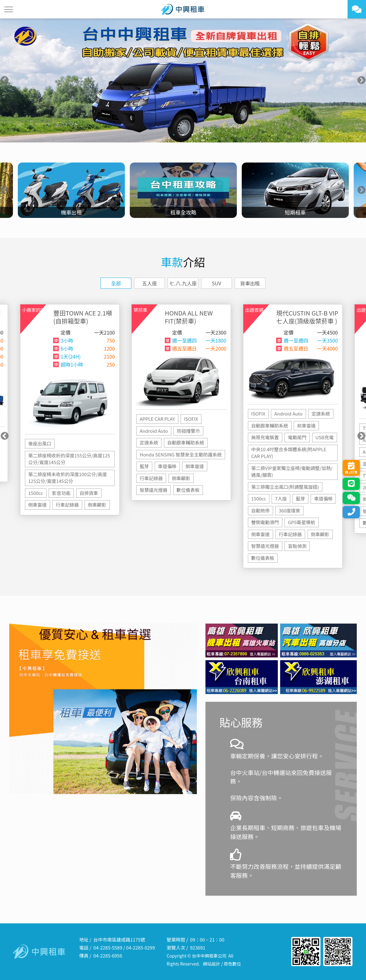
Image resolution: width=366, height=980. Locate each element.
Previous (5, 80)
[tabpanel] (183, 80)
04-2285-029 (139, 948)
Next (361, 80)
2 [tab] (183, 135)
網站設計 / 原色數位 (222, 964)
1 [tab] (174, 135)
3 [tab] (192, 135)
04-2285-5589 (108, 948)
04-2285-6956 (108, 956)
